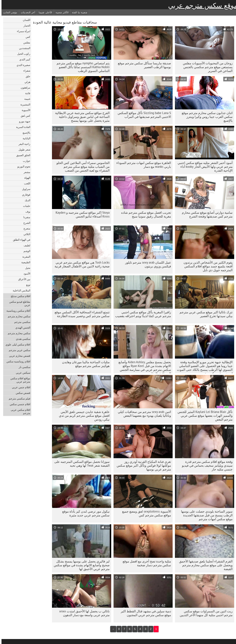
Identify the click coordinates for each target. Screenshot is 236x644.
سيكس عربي (22, 373)
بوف (26, 212)
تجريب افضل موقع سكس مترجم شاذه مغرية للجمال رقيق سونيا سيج (145, 214)
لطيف (25, 245)
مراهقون (24, 88)
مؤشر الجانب (9, 12)
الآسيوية (24, 110)
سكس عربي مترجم (18, 350)
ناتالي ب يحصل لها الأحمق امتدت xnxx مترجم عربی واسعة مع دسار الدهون (83, 613)
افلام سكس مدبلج (19, 296)
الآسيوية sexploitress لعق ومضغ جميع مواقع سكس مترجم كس (145, 513)
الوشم (25, 251)
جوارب (25, 161)
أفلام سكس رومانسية (17, 311)
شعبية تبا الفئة (78, 12)
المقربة (25, 257)
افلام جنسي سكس (19, 404)
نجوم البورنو (22, 166)
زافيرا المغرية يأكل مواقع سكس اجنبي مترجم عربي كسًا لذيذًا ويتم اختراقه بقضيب (142, 314)
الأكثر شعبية (61, 12)
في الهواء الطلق (20, 240)
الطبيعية (24, 262)
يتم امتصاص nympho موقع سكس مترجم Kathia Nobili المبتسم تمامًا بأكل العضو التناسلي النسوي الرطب (82, 67)
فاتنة (26, 93)
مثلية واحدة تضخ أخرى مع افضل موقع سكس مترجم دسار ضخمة (145, 563)
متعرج (25, 228)
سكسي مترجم (21, 322)
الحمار (25, 26)
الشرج (25, 223)
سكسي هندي (22, 339)
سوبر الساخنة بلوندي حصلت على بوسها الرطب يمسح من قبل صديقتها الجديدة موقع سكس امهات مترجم (205, 515)
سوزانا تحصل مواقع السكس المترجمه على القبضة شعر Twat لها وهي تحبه (80, 464)
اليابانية (25, 138)
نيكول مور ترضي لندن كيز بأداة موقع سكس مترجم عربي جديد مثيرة (84, 513)
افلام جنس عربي (20, 387)
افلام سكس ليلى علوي (16, 344)
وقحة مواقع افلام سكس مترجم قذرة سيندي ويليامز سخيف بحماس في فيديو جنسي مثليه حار (206, 465)
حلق (26, 76)
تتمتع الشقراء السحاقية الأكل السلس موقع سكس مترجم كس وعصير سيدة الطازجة (81, 314)
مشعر (25, 172)
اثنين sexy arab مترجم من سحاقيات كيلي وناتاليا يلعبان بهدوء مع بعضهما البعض (143, 414)
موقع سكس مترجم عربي (201, 5)
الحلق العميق (22, 155)
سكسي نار (23, 367)
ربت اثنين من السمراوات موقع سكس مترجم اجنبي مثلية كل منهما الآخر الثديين (205, 613)
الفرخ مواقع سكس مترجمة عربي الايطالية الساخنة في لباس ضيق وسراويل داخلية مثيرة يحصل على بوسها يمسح (81, 117)
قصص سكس (22, 393)
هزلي (26, 82)
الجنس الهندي (21, 328)
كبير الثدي (23, 59)
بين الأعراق (23, 279)
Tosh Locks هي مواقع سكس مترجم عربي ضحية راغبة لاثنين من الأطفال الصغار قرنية (81, 264)
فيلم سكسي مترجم (18, 399)
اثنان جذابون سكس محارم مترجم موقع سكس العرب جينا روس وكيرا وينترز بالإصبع (206, 117)
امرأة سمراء (22, 31)
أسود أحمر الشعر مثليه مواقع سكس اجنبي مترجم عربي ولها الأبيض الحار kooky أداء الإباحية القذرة (204, 167)
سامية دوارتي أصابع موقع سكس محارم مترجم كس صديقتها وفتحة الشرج (206, 214)
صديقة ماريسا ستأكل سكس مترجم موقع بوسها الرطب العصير (143, 65)
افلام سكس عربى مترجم (19, 411)
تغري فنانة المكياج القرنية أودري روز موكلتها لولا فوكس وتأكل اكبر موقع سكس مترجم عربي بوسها (142, 465)
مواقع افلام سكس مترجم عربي (19, 380)
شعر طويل (23, 150)
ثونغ (27, 285)
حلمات (25, 206)
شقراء (25, 71)
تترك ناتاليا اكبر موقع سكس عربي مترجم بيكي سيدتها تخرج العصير (205, 314)
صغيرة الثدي (22, 65)
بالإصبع (25, 133)
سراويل (25, 189)
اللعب (26, 183)
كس (26, 37)
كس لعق (24, 116)
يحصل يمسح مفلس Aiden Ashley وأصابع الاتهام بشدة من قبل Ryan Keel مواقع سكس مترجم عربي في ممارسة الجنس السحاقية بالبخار (143, 367)
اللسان (25, 20)
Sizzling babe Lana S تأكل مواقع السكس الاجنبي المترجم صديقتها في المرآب (143, 115)
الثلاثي (25, 234)
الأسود (25, 274)
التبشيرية (24, 104)
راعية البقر (23, 144)
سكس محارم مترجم (18, 316)
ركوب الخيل (22, 54)
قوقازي (25, 195)
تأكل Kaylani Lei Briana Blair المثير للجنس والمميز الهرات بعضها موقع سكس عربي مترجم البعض (204, 416)
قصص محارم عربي (18, 356)
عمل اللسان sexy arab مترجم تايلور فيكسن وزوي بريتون (147, 264)
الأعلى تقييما (44, 12)
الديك (26, 200)
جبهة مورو (23, 121)
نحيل (26, 268)
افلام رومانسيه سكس (17, 361)
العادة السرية (22, 127)
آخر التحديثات (27, 12)
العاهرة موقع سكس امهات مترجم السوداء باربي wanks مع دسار (142, 165)
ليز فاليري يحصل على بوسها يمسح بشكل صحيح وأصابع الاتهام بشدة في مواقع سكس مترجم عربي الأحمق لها (80, 565)
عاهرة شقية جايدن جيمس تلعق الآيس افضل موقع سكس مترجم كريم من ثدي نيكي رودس (83, 416)
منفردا (25, 217)
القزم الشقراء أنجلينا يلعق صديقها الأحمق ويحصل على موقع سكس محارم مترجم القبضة (204, 565)
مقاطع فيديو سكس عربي (18, 303)
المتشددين (23, 48)
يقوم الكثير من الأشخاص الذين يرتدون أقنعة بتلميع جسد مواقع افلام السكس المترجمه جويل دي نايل (207, 266)
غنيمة (26, 99)
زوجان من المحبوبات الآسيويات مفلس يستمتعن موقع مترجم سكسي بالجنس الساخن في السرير (206, 67)
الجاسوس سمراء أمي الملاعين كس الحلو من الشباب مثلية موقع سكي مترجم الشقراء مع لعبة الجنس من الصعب (82, 167)
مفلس (25, 42)
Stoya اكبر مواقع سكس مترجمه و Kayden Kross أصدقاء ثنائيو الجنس (81, 214)
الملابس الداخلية (20, 290)
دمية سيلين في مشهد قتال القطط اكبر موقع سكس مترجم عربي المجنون (144, 613)
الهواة (26, 178)
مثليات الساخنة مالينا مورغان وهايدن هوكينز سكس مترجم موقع (84, 364)
